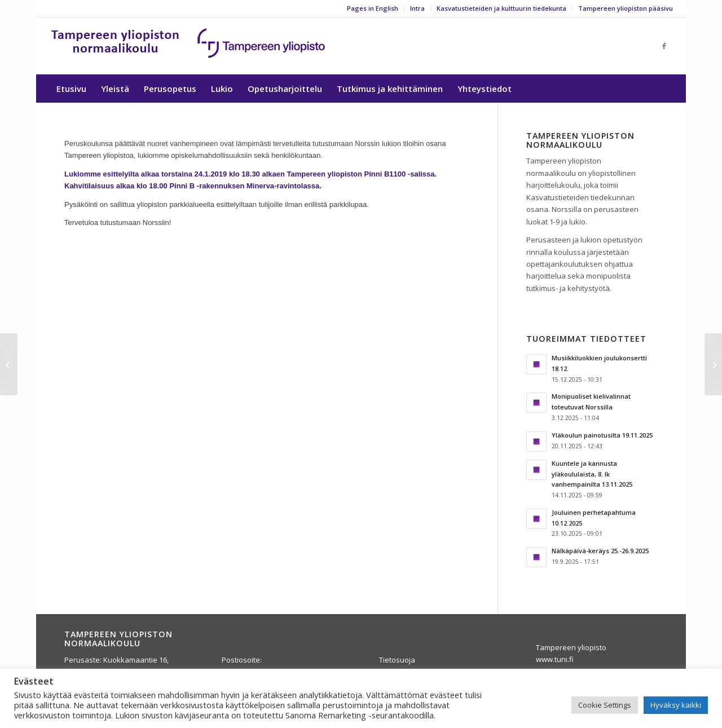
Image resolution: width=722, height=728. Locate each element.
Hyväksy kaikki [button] (676, 705)
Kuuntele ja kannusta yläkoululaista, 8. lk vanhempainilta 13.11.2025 (592, 474)
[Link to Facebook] (664, 46)
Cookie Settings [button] (605, 705)
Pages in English (373, 8)
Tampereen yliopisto (571, 647)
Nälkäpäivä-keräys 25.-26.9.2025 (600, 551)
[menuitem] (373, 8)
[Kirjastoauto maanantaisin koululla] (9, 364)
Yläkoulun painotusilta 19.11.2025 (602, 435)
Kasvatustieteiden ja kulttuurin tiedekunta (501, 8)
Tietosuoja (397, 660)
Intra (417, 8)
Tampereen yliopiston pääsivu (626, 8)
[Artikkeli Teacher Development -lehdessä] (713, 364)
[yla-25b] (189, 46)
